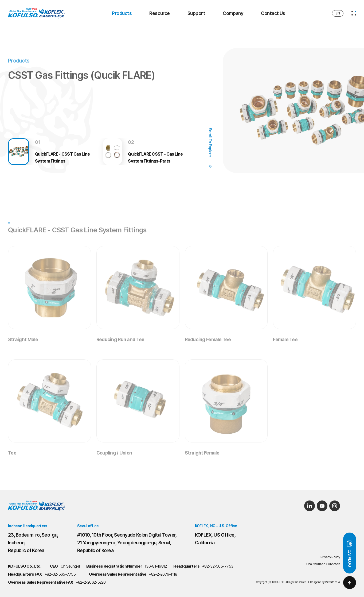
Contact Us (273, 13)
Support (196, 13)
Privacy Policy (330, 557)
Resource (160, 13)
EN (338, 13)
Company (233, 13)
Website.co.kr (332, 582)
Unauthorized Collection (323, 564)
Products (122, 13)
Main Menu (0, 0)
